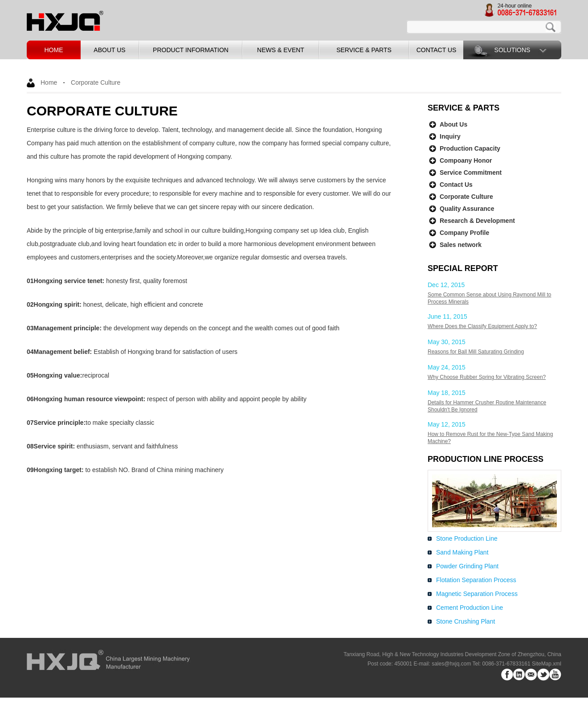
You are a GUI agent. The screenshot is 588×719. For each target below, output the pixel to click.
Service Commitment (471, 173)
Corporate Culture (96, 82)
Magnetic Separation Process (477, 594)
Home (49, 82)
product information (191, 50)
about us (109, 50)
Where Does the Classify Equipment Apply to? (482, 326)
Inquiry (450, 136)
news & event (281, 50)
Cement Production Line (470, 608)
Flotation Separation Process (476, 580)
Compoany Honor (466, 160)
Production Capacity (470, 148)
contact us (437, 50)
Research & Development (477, 221)
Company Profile (464, 233)
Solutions (512, 50)
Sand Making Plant (462, 552)
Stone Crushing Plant (465, 621)
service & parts (364, 50)
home (54, 50)
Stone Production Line (467, 538)
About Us (453, 124)
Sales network (461, 245)
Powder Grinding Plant (467, 566)
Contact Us (456, 185)
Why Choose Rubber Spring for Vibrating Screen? (487, 377)
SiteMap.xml (547, 664)
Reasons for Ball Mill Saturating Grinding (476, 352)
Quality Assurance (467, 209)
